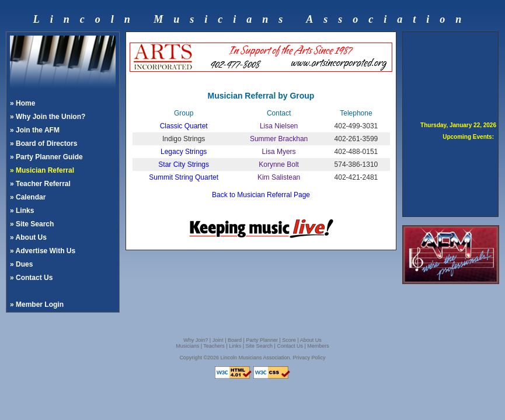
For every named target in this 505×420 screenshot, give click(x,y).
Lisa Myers (279, 152)
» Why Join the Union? (48, 117)
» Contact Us (31, 278)
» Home (22, 103)
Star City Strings (184, 164)
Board (235, 340)
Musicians (187, 346)
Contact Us (290, 346)
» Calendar (28, 197)
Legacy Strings (184, 152)
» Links (22, 211)
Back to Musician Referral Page (261, 195)
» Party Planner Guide (46, 157)
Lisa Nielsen (279, 126)
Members (318, 346)
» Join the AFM (35, 130)
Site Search (260, 346)
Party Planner (262, 340)
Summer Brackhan (279, 139)
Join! (218, 340)
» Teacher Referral (40, 184)
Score (289, 340)
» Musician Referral (42, 170)
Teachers (214, 346)
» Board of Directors (43, 143)
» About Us (28, 237)
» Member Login (37, 304)
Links (235, 346)
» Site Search (32, 224)
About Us (311, 340)
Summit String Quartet (184, 177)
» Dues (21, 264)
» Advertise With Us (43, 251)
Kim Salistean (279, 177)
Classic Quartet (184, 126)
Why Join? (196, 340)
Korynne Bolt (279, 164)
